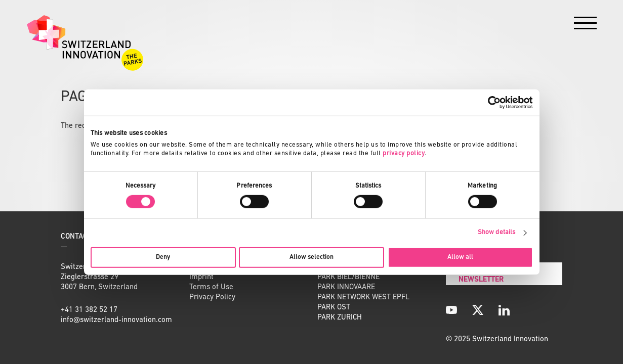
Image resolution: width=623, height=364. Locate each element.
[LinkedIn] (504, 310)
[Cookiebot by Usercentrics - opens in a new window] (489, 103)
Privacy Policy (212, 298)
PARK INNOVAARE (346, 287)
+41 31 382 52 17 (89, 310)
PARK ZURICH (340, 318)
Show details (496, 232)
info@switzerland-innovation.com (116, 320)
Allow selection (311, 257)
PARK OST (334, 308)
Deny (163, 257)
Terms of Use (211, 287)
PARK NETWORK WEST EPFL (363, 298)
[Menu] (585, 26)
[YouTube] (451, 310)
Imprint (201, 277)
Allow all (460, 257)
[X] (478, 310)
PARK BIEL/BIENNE (348, 277)
